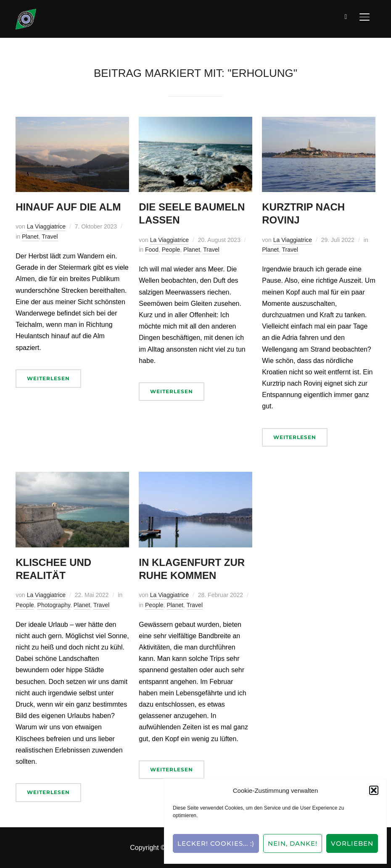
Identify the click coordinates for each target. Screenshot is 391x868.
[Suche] (346, 16)
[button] (374, 790)
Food (152, 250)
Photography (54, 605)
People (171, 250)
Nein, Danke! (293, 843)
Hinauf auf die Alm (68, 207)
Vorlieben (352, 843)
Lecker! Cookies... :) (216, 843)
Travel (50, 237)
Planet (30, 237)
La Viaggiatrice (46, 226)
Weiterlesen (48, 378)
